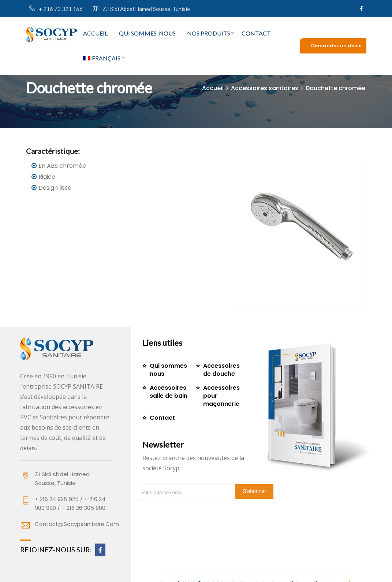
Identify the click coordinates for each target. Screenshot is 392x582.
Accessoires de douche (221, 370)
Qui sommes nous (168, 370)
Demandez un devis (336, 46)
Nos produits (209, 33)
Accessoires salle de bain (169, 392)
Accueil (95, 33)
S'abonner (254, 491)
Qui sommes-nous (147, 33)
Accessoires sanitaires (265, 88)
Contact (256, 33)
